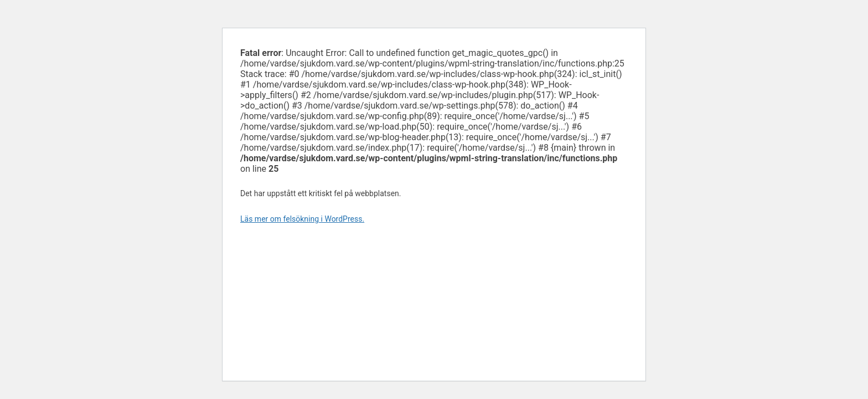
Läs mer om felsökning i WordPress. (302, 219)
